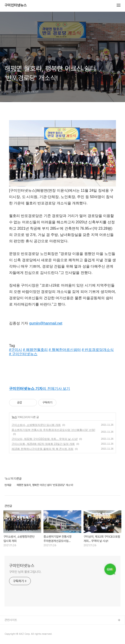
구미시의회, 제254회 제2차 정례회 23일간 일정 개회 (43, 444)
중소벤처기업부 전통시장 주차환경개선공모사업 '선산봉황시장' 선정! (53, 430)
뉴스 (14, 417)
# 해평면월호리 (35, 350)
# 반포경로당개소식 (98, 350)
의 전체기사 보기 (40, 388)
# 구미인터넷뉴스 (23, 354)
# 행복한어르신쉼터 (65, 350)
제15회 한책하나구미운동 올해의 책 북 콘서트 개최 (42, 449)
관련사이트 (11, 620)
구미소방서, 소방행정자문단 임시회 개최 (36, 425)
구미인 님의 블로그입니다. (25, 572)
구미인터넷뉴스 (16, 5)
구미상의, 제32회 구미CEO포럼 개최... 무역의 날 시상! (45, 439)
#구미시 (16, 350)
